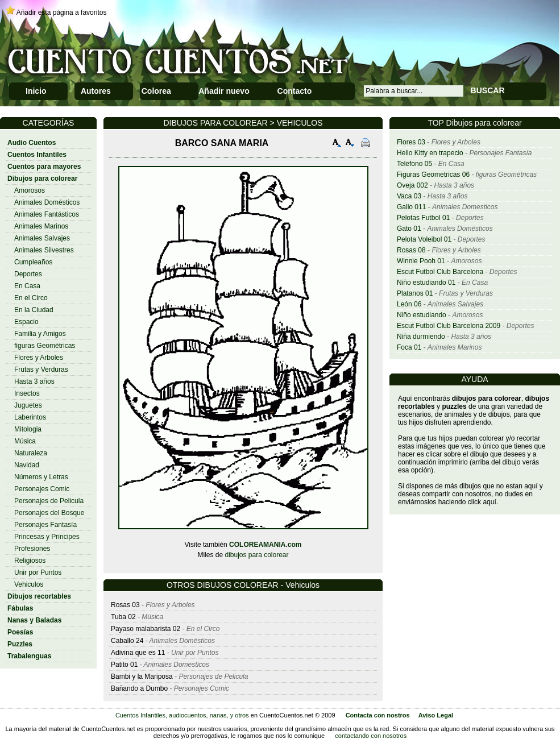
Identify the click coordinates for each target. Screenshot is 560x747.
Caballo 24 (127, 641)
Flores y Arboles (39, 358)
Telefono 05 (414, 164)
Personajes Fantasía (45, 525)
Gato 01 (409, 229)
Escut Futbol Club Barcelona (440, 272)
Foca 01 (409, 347)
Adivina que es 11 (138, 653)
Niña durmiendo (421, 337)
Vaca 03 (409, 196)
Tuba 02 (123, 617)
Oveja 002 (412, 185)
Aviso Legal (436, 715)
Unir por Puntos (38, 572)
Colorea (156, 91)
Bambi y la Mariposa (142, 677)
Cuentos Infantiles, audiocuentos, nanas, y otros (182, 715)
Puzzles (20, 644)
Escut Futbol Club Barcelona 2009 (449, 326)
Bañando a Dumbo (139, 688)
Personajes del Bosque (49, 513)
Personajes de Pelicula (49, 501)
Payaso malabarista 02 (146, 629)
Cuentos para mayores (44, 167)
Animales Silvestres (44, 250)
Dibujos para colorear (42, 179)
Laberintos (30, 417)
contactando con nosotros (371, 736)
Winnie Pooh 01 (421, 261)
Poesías (20, 632)
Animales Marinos (41, 226)
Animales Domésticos (47, 202)
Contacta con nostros (378, 715)
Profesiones (32, 549)
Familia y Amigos (40, 334)
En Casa (27, 286)
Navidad (27, 465)
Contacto (295, 91)
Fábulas (20, 608)
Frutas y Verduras (41, 370)
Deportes (28, 274)
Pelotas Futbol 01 (423, 218)
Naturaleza (31, 453)
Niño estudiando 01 (426, 283)
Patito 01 (124, 665)
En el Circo (31, 298)
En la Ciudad (34, 310)
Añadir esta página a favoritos (62, 13)
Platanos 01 (415, 293)
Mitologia (28, 429)
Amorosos (30, 190)
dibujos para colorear (256, 555)
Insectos (27, 393)
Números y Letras (41, 477)
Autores (96, 91)
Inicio (36, 91)
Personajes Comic (42, 489)
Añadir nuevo (224, 91)
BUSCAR (488, 90)
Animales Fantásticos (47, 214)
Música (25, 441)
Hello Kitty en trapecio (430, 153)
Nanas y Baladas (34, 620)
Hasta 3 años (34, 381)
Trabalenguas (29, 656)
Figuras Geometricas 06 (433, 175)
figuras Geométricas (45, 346)
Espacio (26, 322)
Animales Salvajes (42, 238)
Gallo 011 (411, 207)
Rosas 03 (125, 605)
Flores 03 (411, 142)
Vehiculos (29, 584)
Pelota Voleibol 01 (424, 239)
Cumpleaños (33, 262)
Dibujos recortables (39, 596)
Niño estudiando (422, 315)
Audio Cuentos (32, 143)
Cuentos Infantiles (37, 155)
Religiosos (30, 561)
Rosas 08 (411, 250)
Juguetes (28, 405)
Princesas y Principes (47, 537)
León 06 (409, 304)
